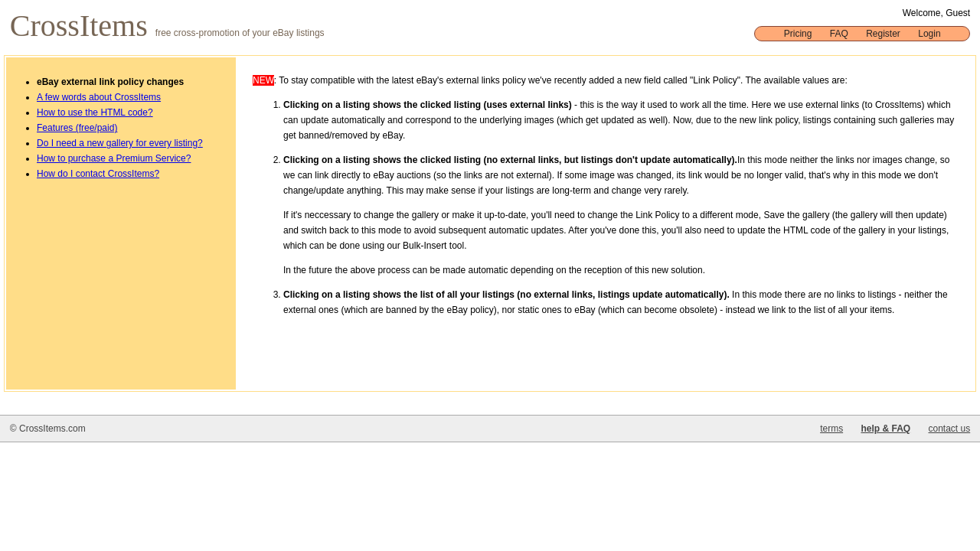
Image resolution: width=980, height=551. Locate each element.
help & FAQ (885, 429)
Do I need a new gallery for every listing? (120, 143)
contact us (949, 429)
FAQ (839, 34)
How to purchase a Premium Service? (114, 158)
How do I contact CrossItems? (98, 174)
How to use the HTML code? (95, 112)
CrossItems (83, 26)
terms (831, 429)
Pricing (798, 34)
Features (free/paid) (77, 128)
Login (929, 34)
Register (883, 34)
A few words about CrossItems (99, 97)
